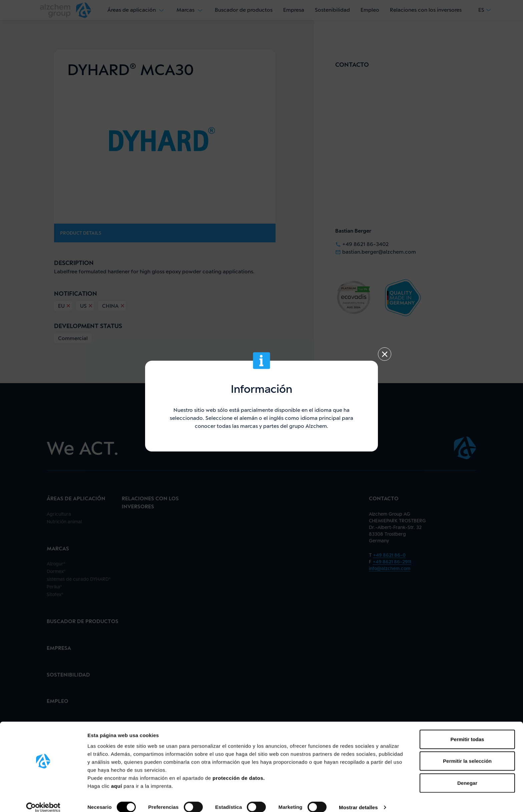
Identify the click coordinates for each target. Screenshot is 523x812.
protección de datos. (239, 769)
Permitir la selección (467, 752)
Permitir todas (467, 730)
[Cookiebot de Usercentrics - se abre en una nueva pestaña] (43, 799)
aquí (117, 777)
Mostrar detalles (358, 799)
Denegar (467, 774)
